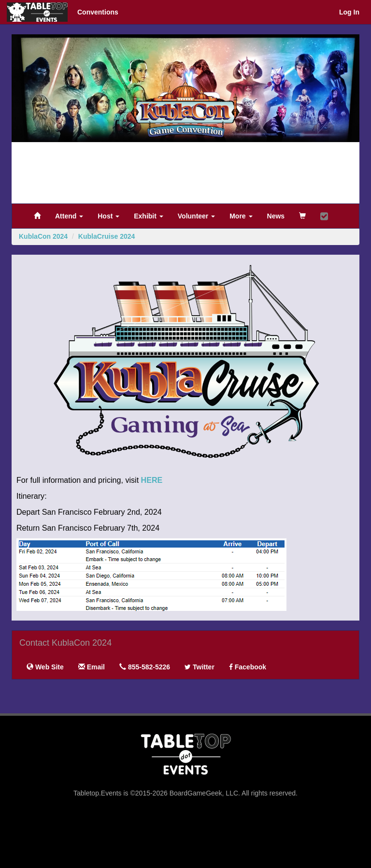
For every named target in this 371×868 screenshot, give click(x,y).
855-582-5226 (145, 667)
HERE (152, 480)
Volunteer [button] (196, 216)
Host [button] (108, 216)
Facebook (248, 667)
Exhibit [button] (149, 216)
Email (92, 667)
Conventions (98, 12)
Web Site (45, 667)
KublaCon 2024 (43, 236)
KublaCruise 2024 (107, 236)
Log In (349, 12)
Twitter (200, 667)
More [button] (241, 216)
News (276, 216)
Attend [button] (69, 216)
